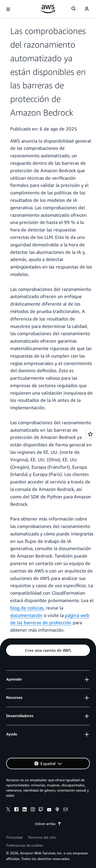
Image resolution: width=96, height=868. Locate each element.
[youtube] (49, 810)
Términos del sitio (42, 837)
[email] (66, 810)
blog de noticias (27, 608)
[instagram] (33, 810)
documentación (26, 615)
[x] (8, 810)
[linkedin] (25, 810)
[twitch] (41, 810)
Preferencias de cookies (25, 845)
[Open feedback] (90, 434)
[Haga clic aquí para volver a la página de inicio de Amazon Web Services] (48, 9)
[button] (48, 650)
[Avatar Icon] (87, 9)
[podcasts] (57, 810)
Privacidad (14, 837)
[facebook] (16, 810)
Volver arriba (48, 824)
